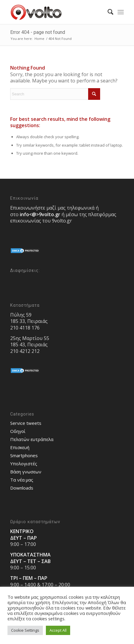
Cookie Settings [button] (25, 630)
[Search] (107, 12)
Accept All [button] (58, 630)
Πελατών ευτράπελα (32, 439)
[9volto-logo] (56, 12)
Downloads (22, 488)
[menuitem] (107, 12)
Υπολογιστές (24, 464)
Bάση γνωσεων (26, 472)
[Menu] (121, 12)
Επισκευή (20, 447)
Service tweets (26, 423)
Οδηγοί (18, 431)
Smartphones (24, 455)
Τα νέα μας (22, 480)
